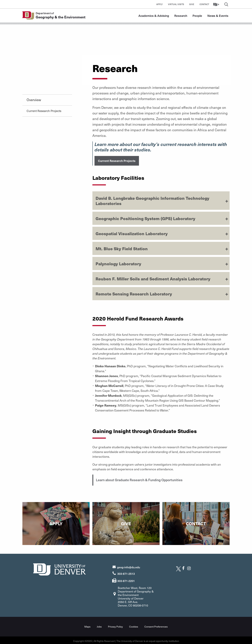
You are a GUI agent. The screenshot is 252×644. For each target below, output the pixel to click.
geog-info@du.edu (129, 566)
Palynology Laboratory (118, 263)
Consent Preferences (156, 625)
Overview (34, 100)
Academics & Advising (154, 16)
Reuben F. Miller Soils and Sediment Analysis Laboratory (153, 278)
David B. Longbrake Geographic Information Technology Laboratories (152, 200)
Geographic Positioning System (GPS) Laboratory (145, 218)
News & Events (218, 16)
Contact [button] (204, 4)
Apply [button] (160, 4)
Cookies (134, 625)
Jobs (99, 625)
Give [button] (192, 4)
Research (181, 16)
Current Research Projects (44, 111)
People (197, 16)
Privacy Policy (115, 625)
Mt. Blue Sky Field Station (122, 248)
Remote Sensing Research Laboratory (134, 293)
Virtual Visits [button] (176, 4)
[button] (217, 4)
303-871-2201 (126, 579)
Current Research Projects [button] (117, 160)
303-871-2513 (126, 572)
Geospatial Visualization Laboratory (132, 233)
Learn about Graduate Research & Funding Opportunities (143, 479)
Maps (87, 625)
